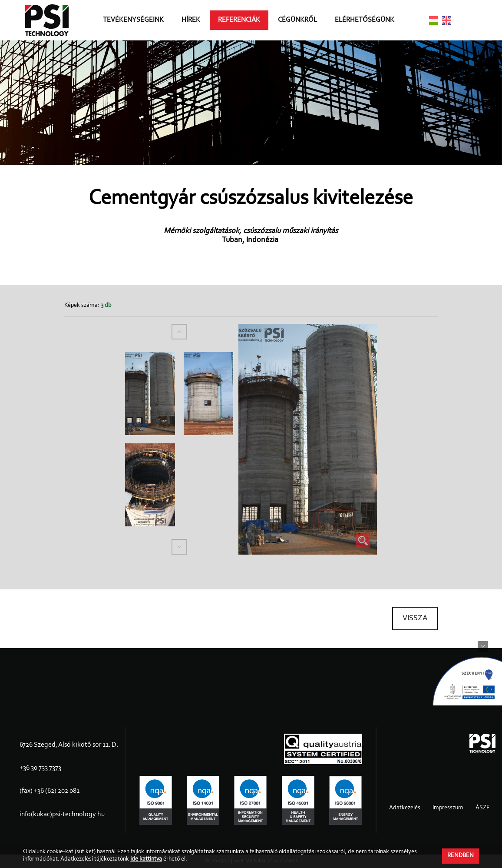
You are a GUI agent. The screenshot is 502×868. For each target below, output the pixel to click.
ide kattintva (146, 859)
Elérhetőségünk (365, 20)
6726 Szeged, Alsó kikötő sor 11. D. (69, 745)
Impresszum (448, 808)
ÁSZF (482, 808)
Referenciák (239, 20)
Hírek (191, 20)
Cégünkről (297, 20)
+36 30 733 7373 (40, 768)
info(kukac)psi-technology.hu (62, 815)
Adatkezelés (405, 808)
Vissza (415, 619)
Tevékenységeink (133, 20)
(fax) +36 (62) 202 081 (50, 791)
